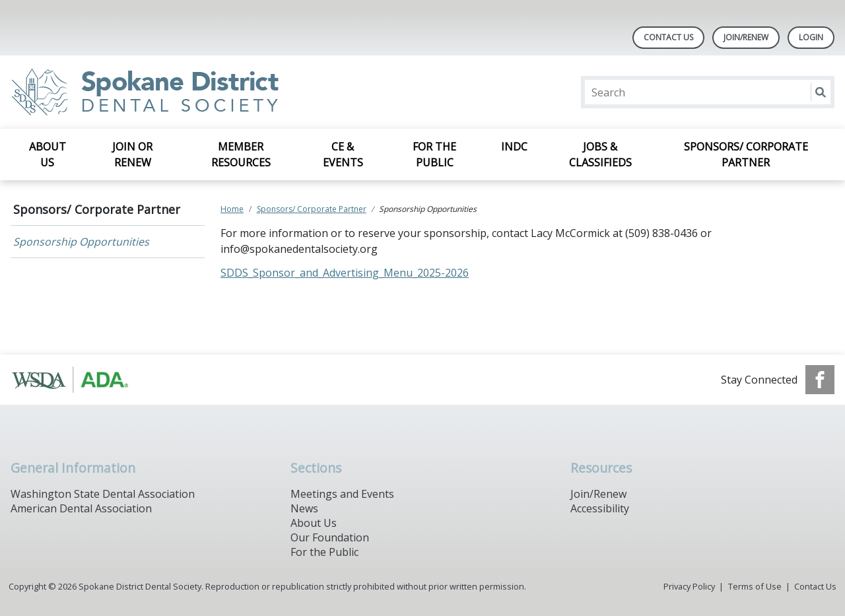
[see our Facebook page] (820, 380)
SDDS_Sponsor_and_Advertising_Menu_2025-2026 (345, 273)
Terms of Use (755, 586)
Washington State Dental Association (103, 494)
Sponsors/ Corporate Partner (746, 154)
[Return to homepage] (181, 92)
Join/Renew (746, 37)
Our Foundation (330, 537)
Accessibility (600, 508)
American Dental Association (81, 508)
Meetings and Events (342, 494)
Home (232, 209)
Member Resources (241, 154)
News (304, 508)
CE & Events (343, 154)
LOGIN (811, 37)
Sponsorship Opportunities (81, 242)
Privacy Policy (689, 586)
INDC (514, 147)
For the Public (434, 154)
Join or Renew (132, 154)
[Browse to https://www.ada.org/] (78, 380)
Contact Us (668, 37)
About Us (48, 154)
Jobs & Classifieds (600, 154)
